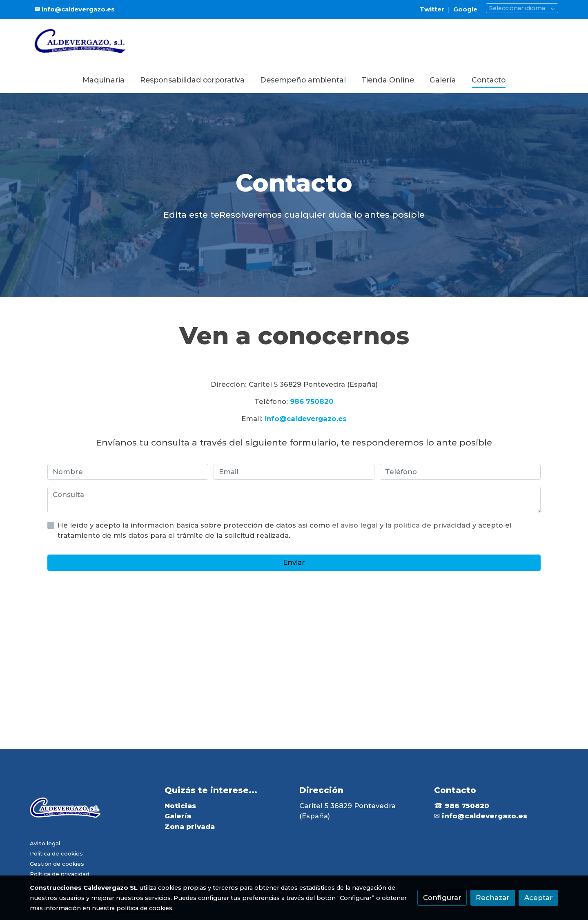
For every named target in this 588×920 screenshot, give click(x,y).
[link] (82, 43)
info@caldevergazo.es (306, 419)
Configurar (442, 898)
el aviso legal (356, 525)
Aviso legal (45, 843)
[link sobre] (92, 811)
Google (465, 9)
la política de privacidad (429, 525)
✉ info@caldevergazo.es (75, 9)
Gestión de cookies (57, 864)
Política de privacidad (60, 874)
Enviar (294, 562)
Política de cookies (56, 853)
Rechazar (493, 898)
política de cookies (144, 908)
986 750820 (312, 401)
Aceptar (539, 898)
